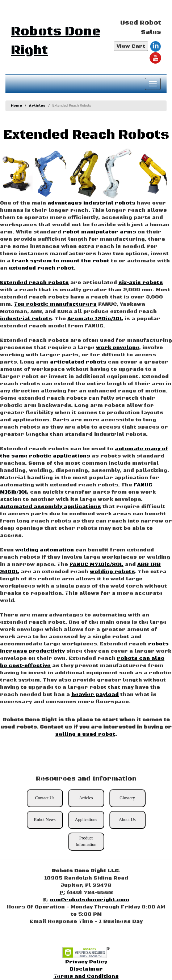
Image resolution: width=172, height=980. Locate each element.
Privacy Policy (86, 962)
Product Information (86, 841)
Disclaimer (86, 969)
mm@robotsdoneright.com (90, 900)
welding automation (45, 550)
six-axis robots (141, 283)
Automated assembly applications (51, 507)
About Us (127, 820)
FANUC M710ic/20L (97, 564)
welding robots (112, 572)
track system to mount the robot (61, 261)
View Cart (131, 46)
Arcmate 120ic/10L (95, 319)
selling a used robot (85, 734)
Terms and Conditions (86, 976)
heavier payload (95, 695)
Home (16, 106)
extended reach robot (41, 268)
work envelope (118, 348)
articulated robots (78, 362)
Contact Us (45, 798)
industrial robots (26, 319)
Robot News (45, 820)
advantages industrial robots (91, 203)
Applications (86, 820)
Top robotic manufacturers (55, 304)
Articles (37, 106)
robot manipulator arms (99, 232)
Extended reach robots (34, 283)
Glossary (127, 798)
